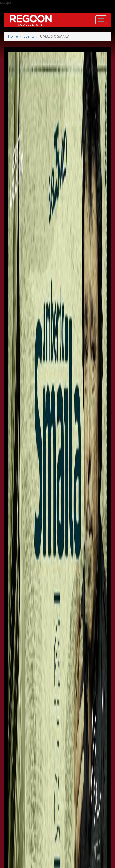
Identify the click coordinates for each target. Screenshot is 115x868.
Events (29, 37)
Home (13, 37)
